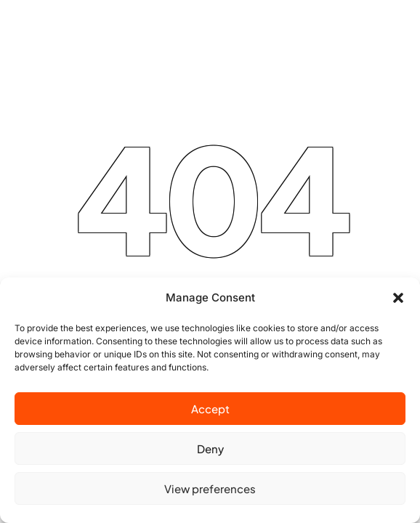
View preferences (210, 488)
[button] (398, 298)
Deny (210, 449)
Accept (210, 409)
